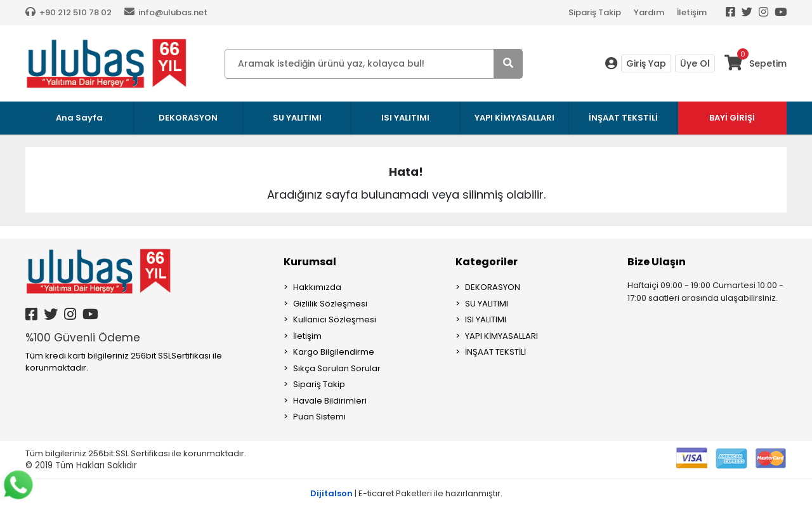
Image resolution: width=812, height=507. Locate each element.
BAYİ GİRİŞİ (732, 118)
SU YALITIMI (487, 304)
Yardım (649, 12)
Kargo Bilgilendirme (334, 352)
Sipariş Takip (595, 12)
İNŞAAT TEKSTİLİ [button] (623, 118)
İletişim (692, 12)
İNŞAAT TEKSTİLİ (495, 352)
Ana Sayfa (79, 118)
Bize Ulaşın (657, 262)
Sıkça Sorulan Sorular (337, 368)
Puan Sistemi (319, 417)
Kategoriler (487, 262)
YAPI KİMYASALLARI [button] (514, 118)
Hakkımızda (317, 287)
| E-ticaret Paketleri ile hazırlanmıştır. (406, 493)
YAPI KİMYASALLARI (501, 336)
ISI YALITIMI (486, 319)
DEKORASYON (493, 287)
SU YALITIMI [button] (297, 118)
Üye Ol (695, 63)
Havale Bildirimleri (330, 401)
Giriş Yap (646, 63)
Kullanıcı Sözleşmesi (335, 319)
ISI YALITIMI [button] (405, 118)
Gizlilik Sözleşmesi (330, 304)
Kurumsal (310, 262)
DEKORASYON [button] (188, 118)
